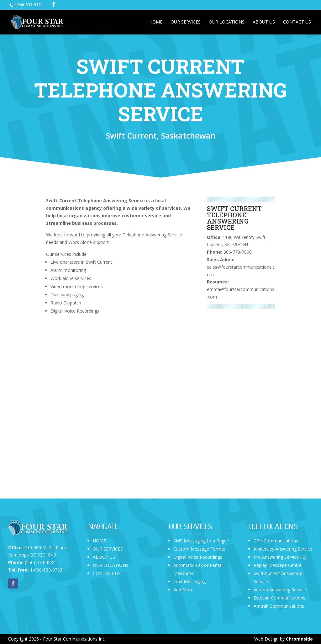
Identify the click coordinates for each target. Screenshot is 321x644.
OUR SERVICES (108, 549)
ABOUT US (104, 557)
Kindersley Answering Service (283, 549)
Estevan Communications (279, 598)
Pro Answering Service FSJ (280, 557)
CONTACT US (107, 573)
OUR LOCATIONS (111, 565)
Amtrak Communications (279, 606)
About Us (264, 22)
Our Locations (227, 22)
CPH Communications (276, 541)
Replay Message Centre (278, 565)
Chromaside (299, 639)
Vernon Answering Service (280, 590)
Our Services (186, 22)
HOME (99, 541)
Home (156, 22)
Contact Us (297, 22)
